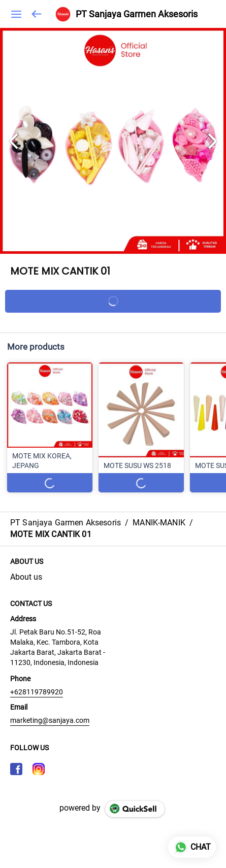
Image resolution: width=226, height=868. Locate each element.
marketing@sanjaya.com (50, 720)
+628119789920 (37, 692)
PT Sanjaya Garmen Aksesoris (137, 14)
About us (26, 577)
